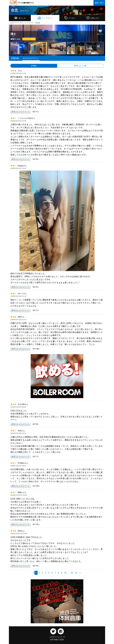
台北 (20, 10)
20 (72, 573)
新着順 (34, 66)
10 (65, 573)
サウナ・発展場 (34, 23)
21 (76, 573)
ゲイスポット (21, 23)
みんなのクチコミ (31, 58)
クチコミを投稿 (29, 39)
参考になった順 (80, 66)
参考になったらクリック (20, 112)
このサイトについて (57, 637)
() (15, 39)
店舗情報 (15, 58)
